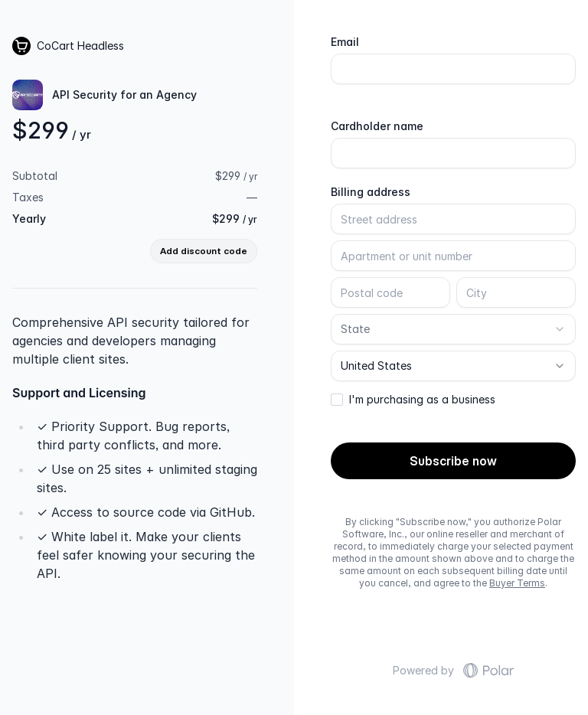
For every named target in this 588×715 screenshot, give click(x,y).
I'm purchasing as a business (422, 400)
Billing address (371, 192)
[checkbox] (337, 400)
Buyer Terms (517, 583)
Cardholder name (377, 126)
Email (345, 42)
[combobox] (453, 329)
